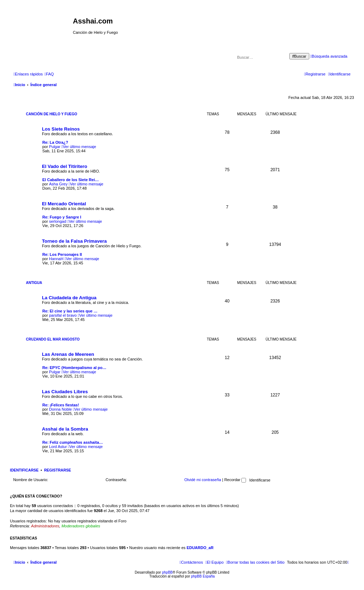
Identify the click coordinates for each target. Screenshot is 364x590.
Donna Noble (60, 409)
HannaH (56, 259)
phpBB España (203, 576)
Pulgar (55, 147)
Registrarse (58, 470)
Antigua (34, 283)
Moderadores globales (81, 526)
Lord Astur (58, 447)
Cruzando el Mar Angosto (53, 339)
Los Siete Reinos (61, 129)
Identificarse (24, 470)
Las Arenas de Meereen (68, 354)
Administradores (45, 526)
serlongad (58, 221)
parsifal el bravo (63, 315)
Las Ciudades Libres (65, 392)
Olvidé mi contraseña (203, 480)
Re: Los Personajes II (62, 254)
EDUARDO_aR (200, 548)
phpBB (167, 572)
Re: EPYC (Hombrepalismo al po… (74, 368)
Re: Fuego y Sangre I (62, 217)
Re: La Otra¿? (55, 142)
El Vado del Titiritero (65, 166)
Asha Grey (58, 184)
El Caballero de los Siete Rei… (71, 180)
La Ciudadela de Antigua (69, 298)
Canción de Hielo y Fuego (52, 114)
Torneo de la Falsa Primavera (74, 241)
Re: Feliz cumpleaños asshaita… (73, 442)
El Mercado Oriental (64, 204)
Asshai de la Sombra (65, 429)
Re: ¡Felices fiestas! (61, 405)
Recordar (235, 480)
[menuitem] (49, 74)
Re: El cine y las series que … (70, 311)
